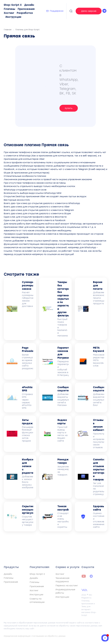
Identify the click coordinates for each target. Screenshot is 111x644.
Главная (8, 30)
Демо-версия (89, 11)
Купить (69, 108)
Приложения (26, 9)
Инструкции (13, 17)
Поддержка (57, 11)
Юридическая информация (17, 636)
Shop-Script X (13, 5)
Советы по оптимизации (37, 600)
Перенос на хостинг (67, 585)
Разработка (25, 13)
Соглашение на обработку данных (49, 636)
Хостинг (9, 13)
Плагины (9, 9)
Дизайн (29, 5)
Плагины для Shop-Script (27, 30)
